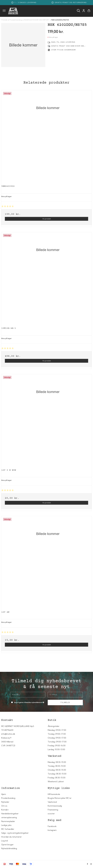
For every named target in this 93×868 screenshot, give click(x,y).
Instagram (52, 830)
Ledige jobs (6, 825)
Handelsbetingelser (10, 814)
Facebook (52, 826)
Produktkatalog (8, 798)
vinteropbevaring (9, 817)
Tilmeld (65, 702)
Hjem (4, 794)
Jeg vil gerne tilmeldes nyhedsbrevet (29, 702)
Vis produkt (47, 219)
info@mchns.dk (8, 734)
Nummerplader (8, 821)
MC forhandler (8, 829)
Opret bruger (7, 845)
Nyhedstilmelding (9, 848)
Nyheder (5, 802)
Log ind (4, 841)
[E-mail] (65, 694)
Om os (4, 806)
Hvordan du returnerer (11, 837)
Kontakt (5, 810)
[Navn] (28, 694)
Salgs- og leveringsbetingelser (15, 833)
